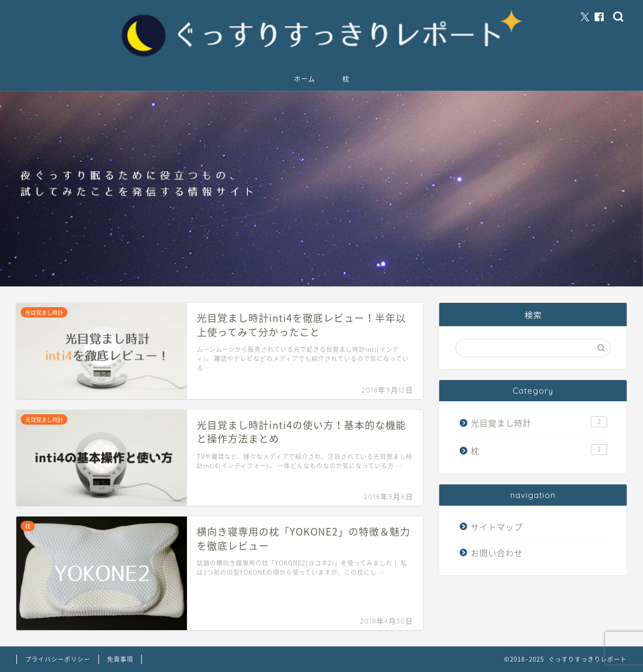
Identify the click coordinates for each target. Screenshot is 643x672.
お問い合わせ (497, 553)
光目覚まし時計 (539, 423)
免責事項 (120, 659)
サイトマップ (497, 527)
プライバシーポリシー (58, 659)
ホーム (305, 79)
